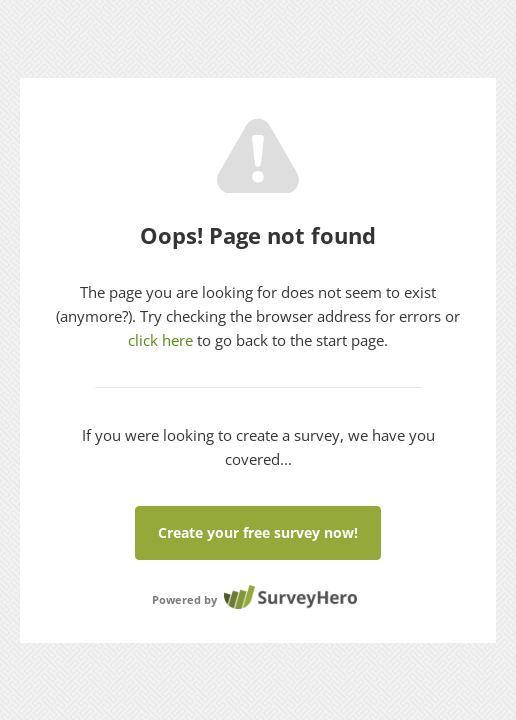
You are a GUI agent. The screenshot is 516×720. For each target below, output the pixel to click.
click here (160, 340)
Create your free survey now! (258, 532)
